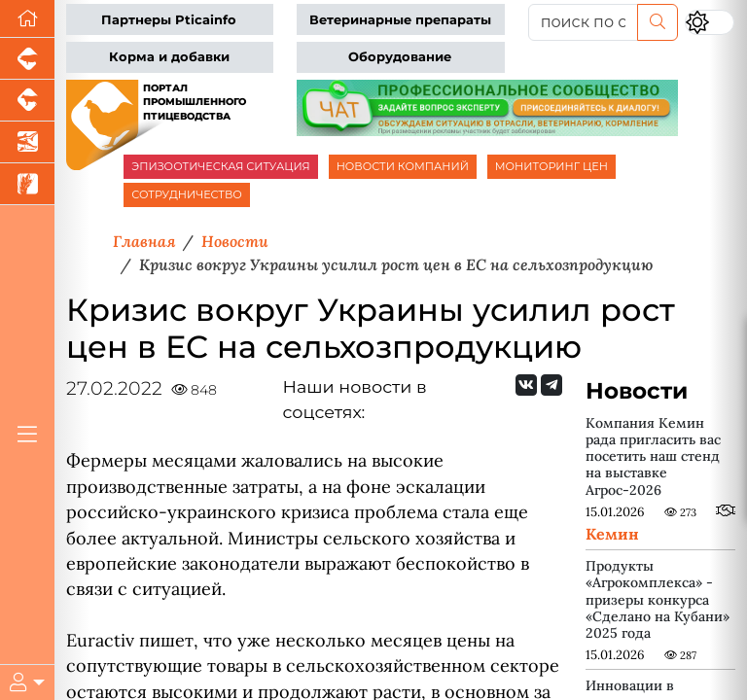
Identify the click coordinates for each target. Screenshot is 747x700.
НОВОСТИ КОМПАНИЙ (403, 166)
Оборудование (400, 57)
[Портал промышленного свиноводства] (27, 59)
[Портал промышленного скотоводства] (27, 101)
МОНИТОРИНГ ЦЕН (551, 166)
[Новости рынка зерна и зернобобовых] (27, 184)
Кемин (612, 534)
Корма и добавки (169, 57)
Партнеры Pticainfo (169, 20)
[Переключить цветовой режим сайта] (710, 22)
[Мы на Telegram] (551, 385)
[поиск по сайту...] (583, 22)
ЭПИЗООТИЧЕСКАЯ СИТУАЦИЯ (220, 166)
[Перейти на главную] (27, 19)
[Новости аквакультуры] (27, 142)
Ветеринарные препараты (400, 20)
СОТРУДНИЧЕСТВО (187, 194)
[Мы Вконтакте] (526, 385)
